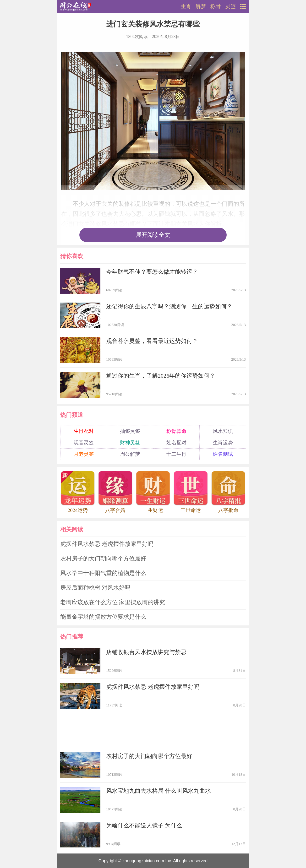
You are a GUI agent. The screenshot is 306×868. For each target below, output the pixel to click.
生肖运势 (223, 443)
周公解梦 (130, 454)
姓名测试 (223, 454)
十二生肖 (176, 454)
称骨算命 (176, 431)
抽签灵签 (130, 431)
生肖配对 (84, 431)
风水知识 (223, 431)
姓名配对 (176, 443)
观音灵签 (84, 443)
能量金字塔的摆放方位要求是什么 (103, 617)
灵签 (230, 6)
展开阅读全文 (153, 235)
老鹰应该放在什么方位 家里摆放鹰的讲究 (113, 602)
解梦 (201, 6)
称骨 (216, 6)
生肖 (186, 6)
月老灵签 (84, 454)
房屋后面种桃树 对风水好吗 (95, 588)
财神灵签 (130, 443)
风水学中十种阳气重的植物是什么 (103, 573)
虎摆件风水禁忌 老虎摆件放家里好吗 (107, 544)
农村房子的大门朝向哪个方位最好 (103, 559)
